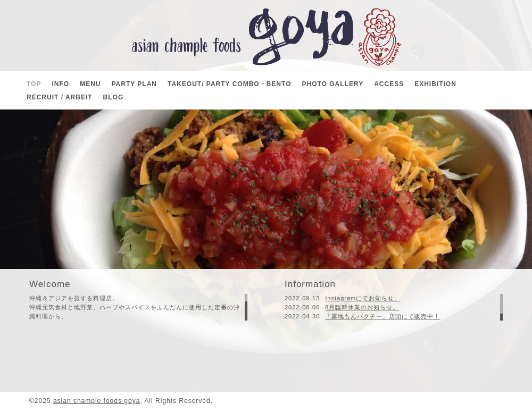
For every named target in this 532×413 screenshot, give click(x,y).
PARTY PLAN (134, 84)
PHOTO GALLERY (332, 84)
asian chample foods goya (97, 401)
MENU (90, 84)
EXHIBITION (435, 84)
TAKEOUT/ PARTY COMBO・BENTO (229, 84)
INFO (60, 84)
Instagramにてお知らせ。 (363, 298)
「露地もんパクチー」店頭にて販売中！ (383, 316)
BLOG (114, 97)
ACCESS (389, 84)
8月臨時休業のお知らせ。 (362, 307)
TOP (34, 84)
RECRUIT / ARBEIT (60, 97)
